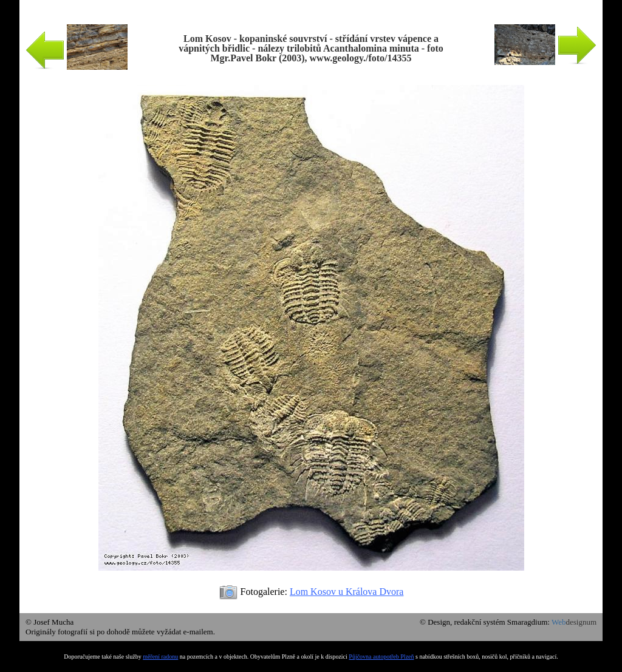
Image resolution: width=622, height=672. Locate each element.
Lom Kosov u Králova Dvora (347, 592)
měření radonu (160, 657)
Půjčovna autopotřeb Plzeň (381, 657)
